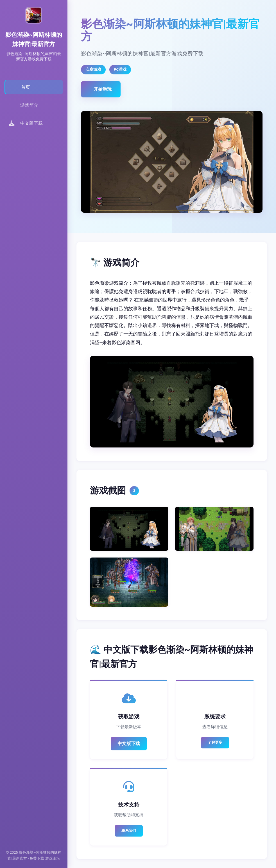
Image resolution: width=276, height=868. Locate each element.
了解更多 (215, 742)
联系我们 (129, 831)
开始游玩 (103, 89)
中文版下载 (129, 743)
